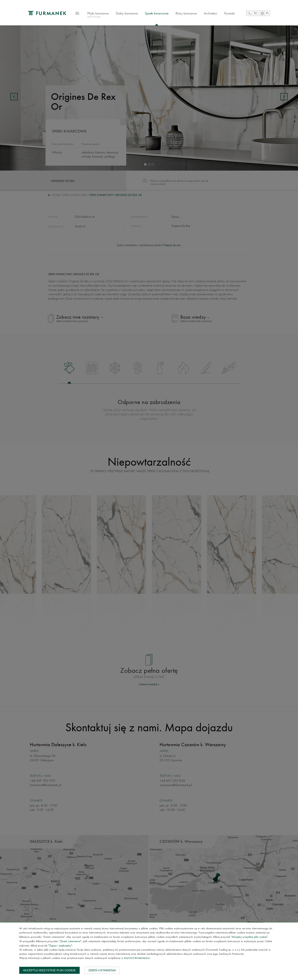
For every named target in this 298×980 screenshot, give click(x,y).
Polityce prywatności (137, 958)
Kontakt (230, 13)
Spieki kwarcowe (157, 13)
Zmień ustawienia (102, 970)
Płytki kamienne (98, 15)
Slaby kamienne (127, 13)
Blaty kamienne (186, 13)
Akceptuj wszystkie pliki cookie (49, 970)
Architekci (211, 13)
